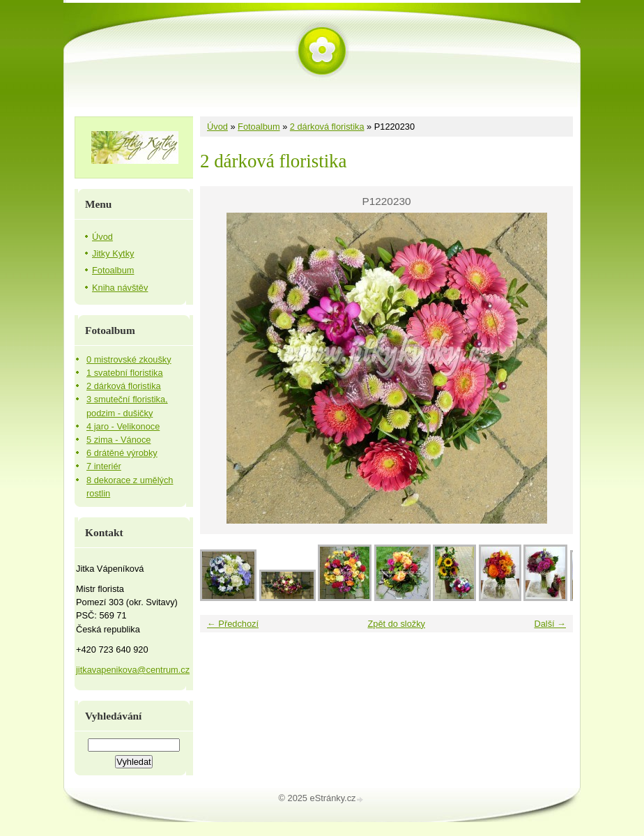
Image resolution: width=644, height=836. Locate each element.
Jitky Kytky (113, 253)
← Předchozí (233, 624)
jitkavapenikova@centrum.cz (133, 670)
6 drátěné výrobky (122, 453)
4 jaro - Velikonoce (123, 426)
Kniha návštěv (120, 288)
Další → (550, 624)
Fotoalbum (259, 127)
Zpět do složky (396, 624)
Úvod (217, 127)
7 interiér (104, 466)
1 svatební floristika (125, 373)
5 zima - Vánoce (118, 440)
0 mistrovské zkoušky (129, 359)
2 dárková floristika (327, 127)
